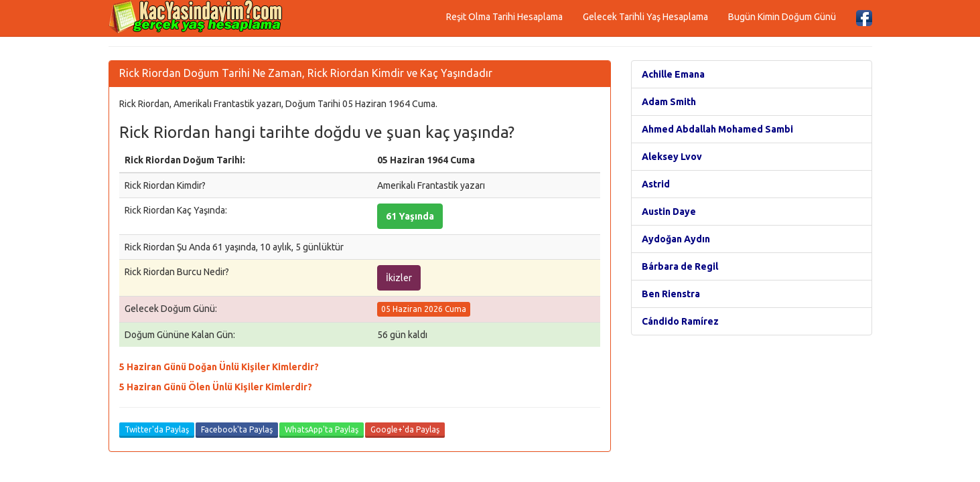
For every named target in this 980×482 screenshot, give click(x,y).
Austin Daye (669, 212)
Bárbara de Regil (680, 266)
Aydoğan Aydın (676, 239)
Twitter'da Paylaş (157, 429)
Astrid (656, 184)
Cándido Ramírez (680, 321)
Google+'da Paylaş (405, 429)
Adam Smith (669, 102)
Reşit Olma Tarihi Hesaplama (504, 17)
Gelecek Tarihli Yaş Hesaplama (645, 17)
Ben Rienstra (671, 294)
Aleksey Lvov (672, 157)
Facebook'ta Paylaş (237, 429)
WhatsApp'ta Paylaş (322, 429)
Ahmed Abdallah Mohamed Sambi (717, 129)
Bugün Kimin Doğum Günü (782, 17)
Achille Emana (673, 74)
